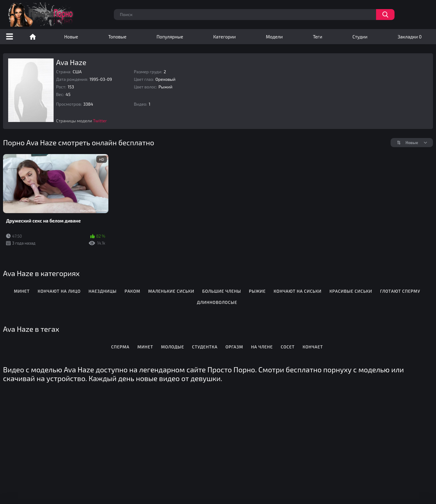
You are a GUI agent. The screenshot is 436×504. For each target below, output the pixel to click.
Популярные (170, 37)
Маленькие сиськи (171, 291)
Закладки (410, 37)
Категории (224, 37)
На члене (262, 347)
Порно (33, 37)
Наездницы (103, 291)
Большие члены (222, 291)
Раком (132, 291)
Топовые (117, 37)
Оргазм (234, 347)
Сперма (120, 347)
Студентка (205, 347)
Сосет (288, 347)
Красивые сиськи (351, 291)
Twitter (100, 121)
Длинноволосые (217, 302)
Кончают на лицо (59, 291)
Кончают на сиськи (298, 291)
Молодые (173, 347)
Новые (71, 37)
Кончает (313, 347)
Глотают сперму (400, 291)
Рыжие (257, 291)
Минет (22, 291)
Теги (317, 37)
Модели (274, 37)
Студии (360, 37)
